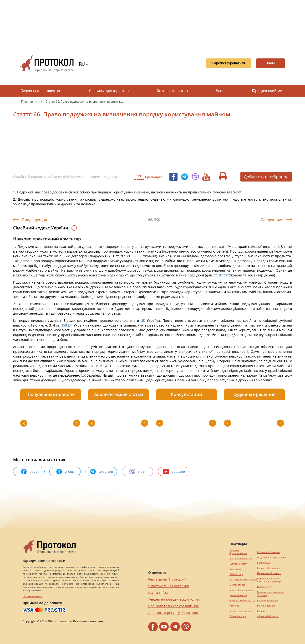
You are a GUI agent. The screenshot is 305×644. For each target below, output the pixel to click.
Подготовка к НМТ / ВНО (272, 558)
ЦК (143, 320)
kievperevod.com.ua (241, 611)
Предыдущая (34, 220)
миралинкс (236, 569)
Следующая (272, 220)
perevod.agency (238, 595)
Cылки (261, 611)
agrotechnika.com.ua (241, 590)
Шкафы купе (264, 587)
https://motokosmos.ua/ (243, 579)
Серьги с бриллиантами (238, 552)
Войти (268, 63)
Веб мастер (236, 574)
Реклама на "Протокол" (167, 579)
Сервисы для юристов (109, 91)
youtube (174, 472)
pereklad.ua (264, 563)
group (65, 472)
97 (221, 275)
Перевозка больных (269, 573)
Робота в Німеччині (269, 552)
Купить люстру (238, 564)
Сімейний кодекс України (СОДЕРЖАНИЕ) (48, 177)
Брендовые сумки (267, 600)
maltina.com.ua (266, 606)
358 (64, 325)
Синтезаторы (237, 585)
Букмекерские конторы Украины (271, 594)
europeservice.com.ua (242, 600)
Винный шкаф (238, 616)
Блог (220, 91)
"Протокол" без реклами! (169, 586)
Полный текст (32, 596)
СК (140, 256)
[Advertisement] (152, 24)
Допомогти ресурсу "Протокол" (174, 613)
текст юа (235, 606)
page (29, 472)
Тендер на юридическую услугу (174, 599)
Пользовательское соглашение (174, 606)
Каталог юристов (172, 91)
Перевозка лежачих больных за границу (269, 580)
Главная (27, 101)
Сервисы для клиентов (41, 91)
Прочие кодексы (104, 177)
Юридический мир (268, 91)
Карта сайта (158, 593)
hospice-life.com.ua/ (269, 568)
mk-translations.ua (268, 616)
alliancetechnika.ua (241, 558)
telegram (101, 472)
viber (137, 472)
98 (134, 256)
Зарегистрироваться (223, 63)
